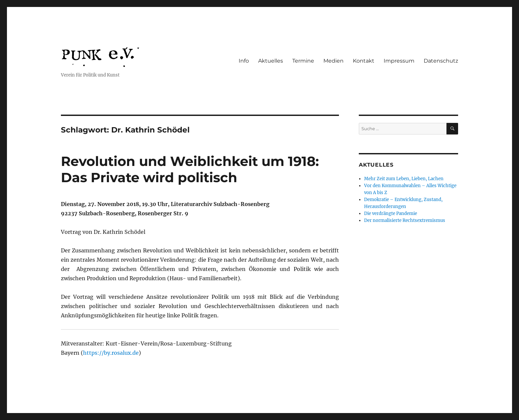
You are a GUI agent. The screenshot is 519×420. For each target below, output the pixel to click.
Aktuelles (271, 61)
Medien (333, 61)
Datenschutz (441, 61)
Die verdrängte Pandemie (391, 213)
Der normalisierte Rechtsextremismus (405, 220)
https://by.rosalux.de (111, 353)
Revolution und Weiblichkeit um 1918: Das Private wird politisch (190, 169)
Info (244, 61)
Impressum (399, 61)
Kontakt (364, 61)
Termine (303, 61)
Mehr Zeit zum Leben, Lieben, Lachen (404, 179)
